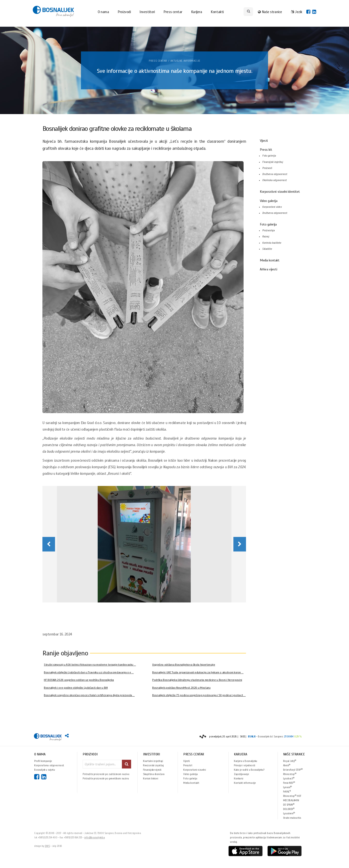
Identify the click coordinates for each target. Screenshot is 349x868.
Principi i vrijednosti (245, 765)
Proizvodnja (268, 230)
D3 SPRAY (289, 805)
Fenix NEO (289, 783)
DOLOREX (289, 809)
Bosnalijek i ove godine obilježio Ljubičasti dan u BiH (76, 688)
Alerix (287, 765)
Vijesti (264, 141)
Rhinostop (290, 774)
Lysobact (289, 778)
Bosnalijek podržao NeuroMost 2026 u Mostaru (181, 688)
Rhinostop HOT (292, 796)
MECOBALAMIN (291, 800)
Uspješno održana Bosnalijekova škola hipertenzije (184, 665)
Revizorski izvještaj (153, 765)
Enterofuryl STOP (293, 770)
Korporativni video (272, 207)
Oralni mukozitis (292, 818)
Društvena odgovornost (275, 174)
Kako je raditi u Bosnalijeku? (249, 770)
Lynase (287, 787)
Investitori (147, 12)
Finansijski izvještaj (273, 162)
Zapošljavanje (241, 774)
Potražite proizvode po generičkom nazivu (106, 778)
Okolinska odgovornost (274, 180)
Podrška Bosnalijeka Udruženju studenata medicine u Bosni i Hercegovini (197, 680)
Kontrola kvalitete (272, 243)
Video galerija (269, 201)
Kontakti (217, 12)
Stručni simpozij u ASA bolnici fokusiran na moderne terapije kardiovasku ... (90, 665)
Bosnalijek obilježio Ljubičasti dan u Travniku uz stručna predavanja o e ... (89, 672)
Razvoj (266, 237)
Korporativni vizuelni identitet (280, 192)
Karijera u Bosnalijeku (246, 761)
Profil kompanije (43, 761)
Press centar (173, 12)
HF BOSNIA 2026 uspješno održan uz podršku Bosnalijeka (79, 680)
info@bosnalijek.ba (95, 837)
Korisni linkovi (151, 778)
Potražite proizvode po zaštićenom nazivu (106, 774)
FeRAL (287, 791)
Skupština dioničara (154, 774)
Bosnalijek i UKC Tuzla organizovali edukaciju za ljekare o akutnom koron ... (198, 672)
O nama (103, 12)
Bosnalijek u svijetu (45, 770)
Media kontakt (270, 260)
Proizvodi (124, 12)
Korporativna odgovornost (49, 765)
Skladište (267, 249)
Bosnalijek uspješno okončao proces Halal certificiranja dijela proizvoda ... (89, 695)
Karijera (197, 12)
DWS (47, 846)
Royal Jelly (290, 761)
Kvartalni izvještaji (153, 761)
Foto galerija (269, 156)
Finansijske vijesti (152, 770)
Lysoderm (289, 813)
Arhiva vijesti (268, 269)
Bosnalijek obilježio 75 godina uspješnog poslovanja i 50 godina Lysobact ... (199, 695)
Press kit (266, 150)
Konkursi (239, 778)
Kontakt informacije (245, 783)
